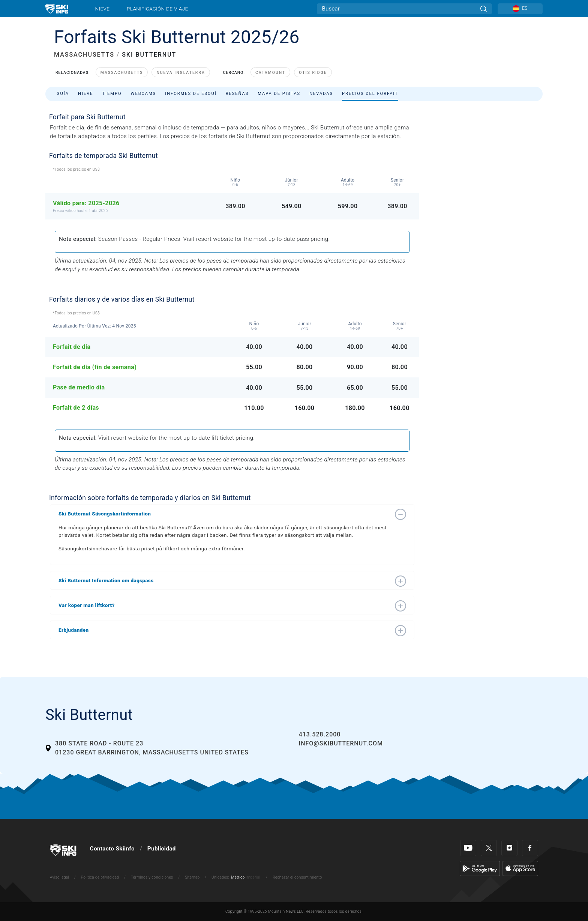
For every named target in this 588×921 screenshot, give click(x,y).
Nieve (103, 9)
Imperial (253, 877)
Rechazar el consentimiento (297, 877)
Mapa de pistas (279, 94)
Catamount (270, 73)
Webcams (144, 94)
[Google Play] (480, 868)
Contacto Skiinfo (112, 849)
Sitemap (192, 877)
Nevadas (321, 94)
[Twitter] (489, 848)
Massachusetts (122, 73)
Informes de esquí (191, 94)
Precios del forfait (370, 94)
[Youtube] (468, 848)
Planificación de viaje (157, 9)
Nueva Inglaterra (181, 73)
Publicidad (162, 849)
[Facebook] (530, 848)
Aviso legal (59, 877)
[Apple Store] (520, 868)
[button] (225, 514)
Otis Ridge (313, 73)
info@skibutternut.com (341, 743)
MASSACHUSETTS (84, 55)
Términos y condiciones (152, 877)
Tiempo (112, 94)
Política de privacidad (100, 877)
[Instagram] (509, 848)
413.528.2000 (320, 734)
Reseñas (237, 94)
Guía (63, 94)
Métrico (238, 877)
